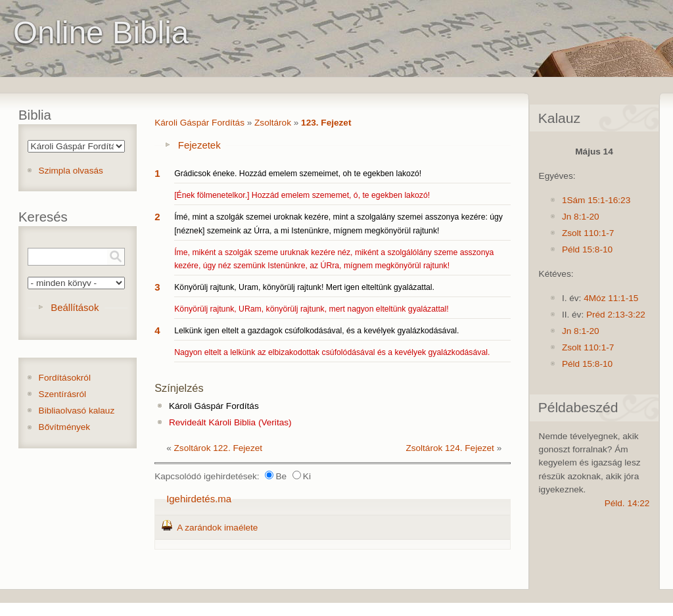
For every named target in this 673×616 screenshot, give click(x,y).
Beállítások (75, 307)
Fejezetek (199, 145)
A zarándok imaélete (217, 528)
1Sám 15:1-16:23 (596, 200)
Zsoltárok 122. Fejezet (219, 448)
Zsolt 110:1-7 (588, 233)
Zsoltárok (273, 123)
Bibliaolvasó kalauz (77, 411)
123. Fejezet (326, 123)
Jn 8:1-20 (581, 217)
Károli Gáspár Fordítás (199, 123)
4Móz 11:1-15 (611, 298)
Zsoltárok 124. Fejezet (450, 448)
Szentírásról (63, 394)
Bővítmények (65, 427)
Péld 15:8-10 (587, 249)
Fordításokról (65, 378)
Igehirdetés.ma (199, 499)
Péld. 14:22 (627, 503)
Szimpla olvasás (71, 171)
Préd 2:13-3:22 (616, 315)
